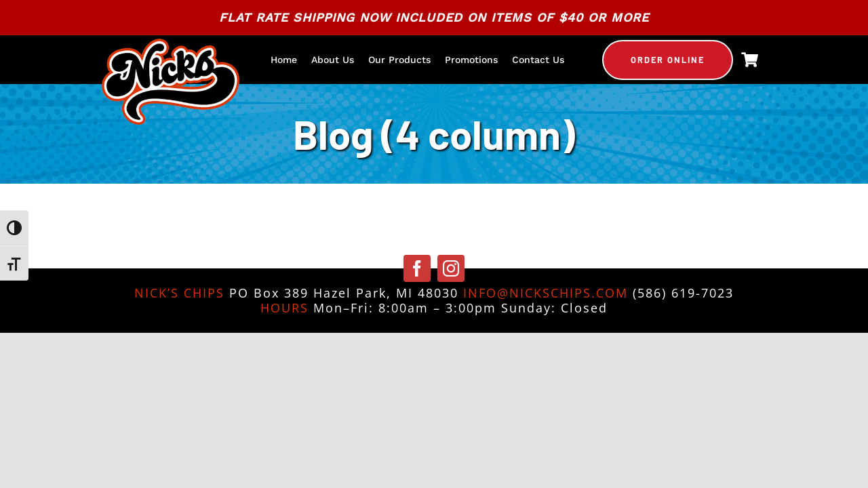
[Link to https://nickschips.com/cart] (750, 60)
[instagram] (451, 268)
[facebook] (417, 268)
